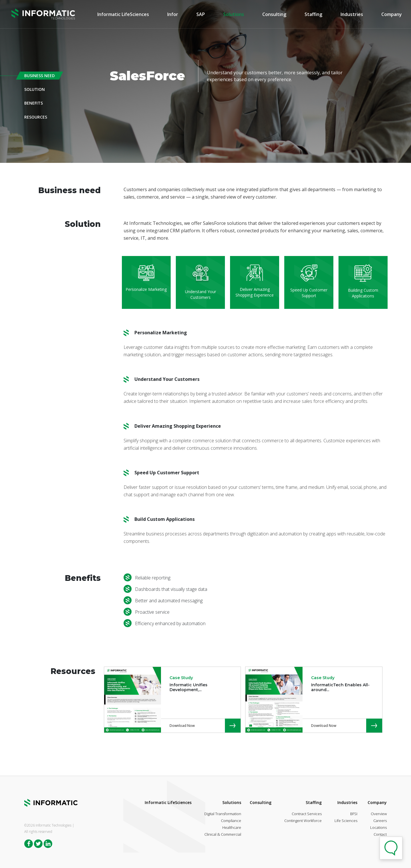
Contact (380, 834)
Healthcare (232, 827)
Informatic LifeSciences (123, 14)
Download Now (182, 726)
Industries (352, 14)
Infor (173, 14)
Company (392, 14)
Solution (35, 89)
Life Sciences (346, 821)
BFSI (354, 814)
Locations (378, 827)
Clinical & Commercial (223, 834)
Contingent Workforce (303, 821)
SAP (201, 14)
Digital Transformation (223, 814)
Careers (380, 821)
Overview (379, 814)
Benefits (34, 103)
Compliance (231, 821)
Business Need (40, 76)
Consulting (274, 14)
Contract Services (307, 814)
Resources (36, 117)
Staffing (313, 14)
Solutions (234, 14)
